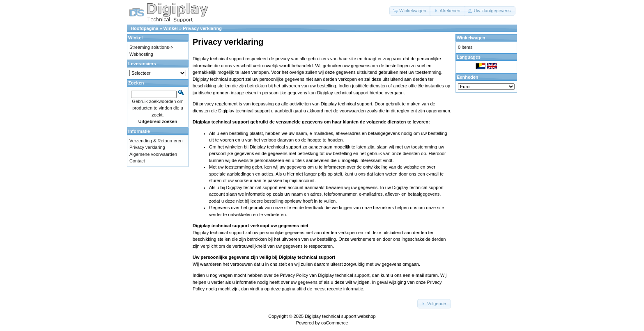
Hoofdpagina (144, 28)
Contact (137, 161)
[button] (410, 11)
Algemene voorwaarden (153, 154)
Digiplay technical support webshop (340, 316)
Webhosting (141, 54)
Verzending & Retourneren (156, 141)
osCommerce (335, 323)
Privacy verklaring (202, 28)
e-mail (432, 174)
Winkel (171, 28)
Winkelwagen (471, 38)
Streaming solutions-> (151, 47)
